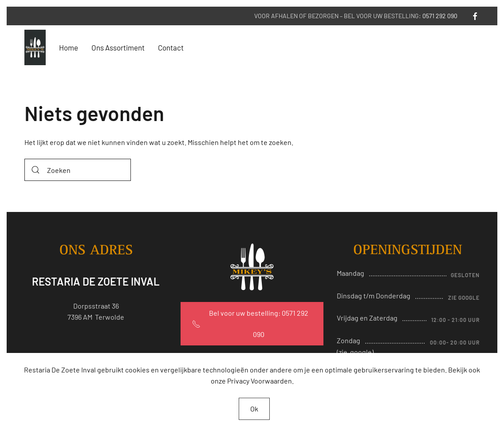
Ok (254, 409)
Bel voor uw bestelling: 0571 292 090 (250, 323)
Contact (171, 47)
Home (69, 47)
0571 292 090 (440, 16)
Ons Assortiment (118, 47)
